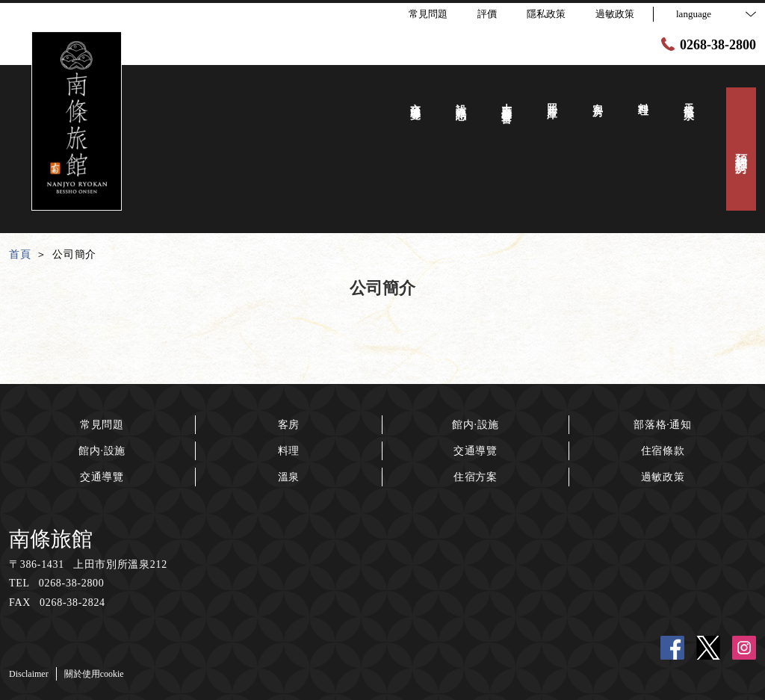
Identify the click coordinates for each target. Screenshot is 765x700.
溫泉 (289, 477)
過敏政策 (663, 477)
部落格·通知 (663, 425)
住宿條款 (663, 451)
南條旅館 (51, 539)
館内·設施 (102, 451)
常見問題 (102, 425)
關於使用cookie (94, 674)
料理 (289, 451)
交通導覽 (102, 477)
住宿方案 (476, 477)
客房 (289, 425)
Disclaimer (29, 674)
